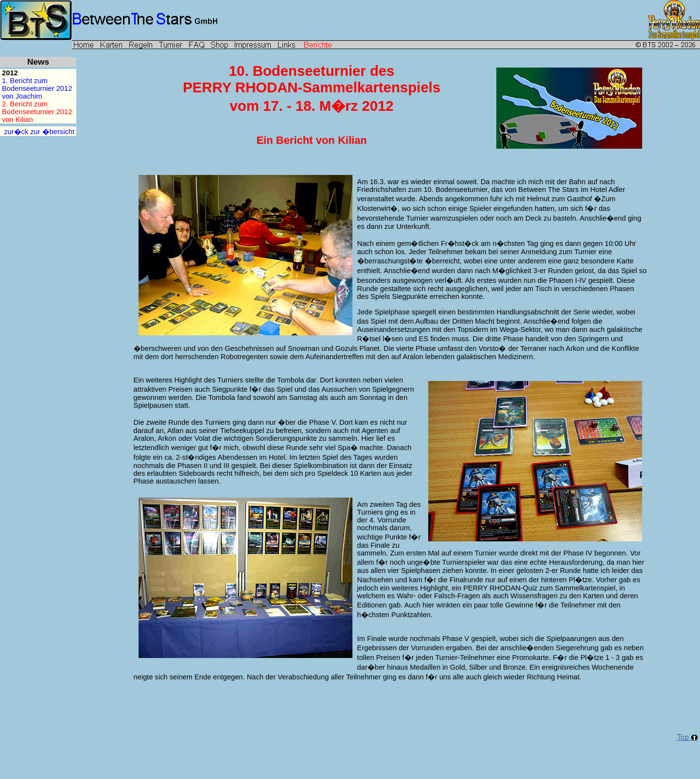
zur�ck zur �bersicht (39, 132)
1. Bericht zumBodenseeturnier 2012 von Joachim (39, 88)
